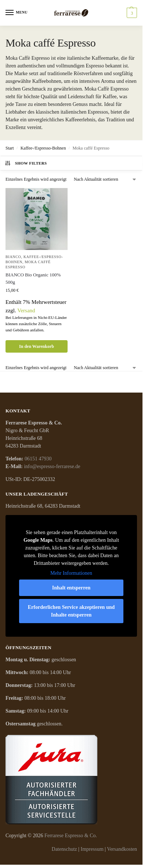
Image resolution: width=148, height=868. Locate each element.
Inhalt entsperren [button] (71, 588)
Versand (26, 310)
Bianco (13, 257)
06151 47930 (38, 459)
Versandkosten (122, 849)
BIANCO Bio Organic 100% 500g (33, 278)
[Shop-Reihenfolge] (105, 179)
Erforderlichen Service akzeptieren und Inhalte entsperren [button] (71, 611)
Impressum (92, 849)
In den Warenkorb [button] (37, 346)
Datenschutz (64, 849)
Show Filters (26, 163)
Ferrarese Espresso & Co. (71, 836)
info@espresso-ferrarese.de (52, 466)
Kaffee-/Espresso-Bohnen (43, 148)
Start (10, 148)
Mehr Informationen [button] (71, 573)
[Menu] (17, 13)
